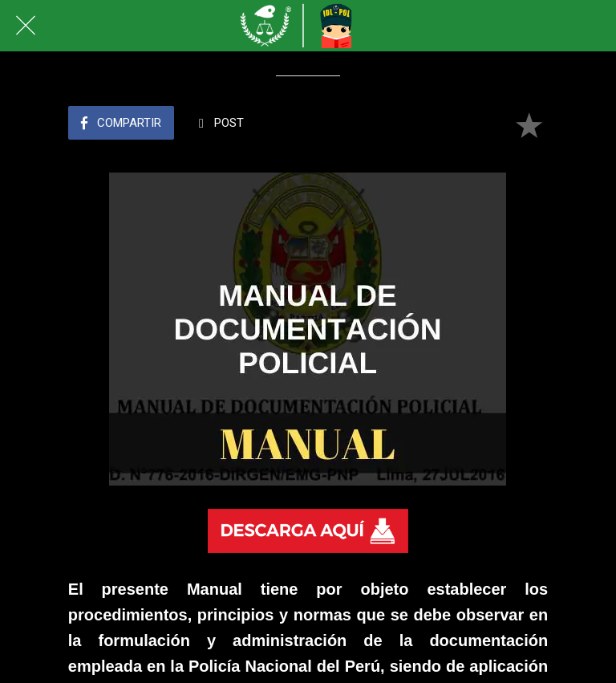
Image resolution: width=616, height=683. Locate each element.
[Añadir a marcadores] (529, 124)
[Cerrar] (26, 26)
